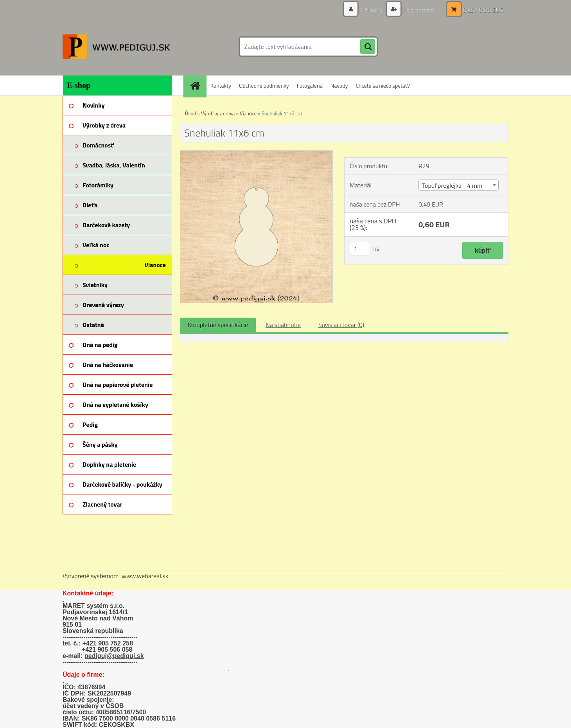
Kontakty (221, 85)
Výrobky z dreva (218, 113)
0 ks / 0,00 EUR (483, 10)
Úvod (190, 113)
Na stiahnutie (283, 325)
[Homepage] (198, 85)
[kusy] (359, 249)
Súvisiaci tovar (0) (341, 325)
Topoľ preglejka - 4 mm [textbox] (452, 185)
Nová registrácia (416, 10)
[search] (368, 47)
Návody (339, 85)
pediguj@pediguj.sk (114, 656)
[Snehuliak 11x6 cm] (256, 154)
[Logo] (116, 47)
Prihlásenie (363, 10)
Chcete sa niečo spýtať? (383, 85)
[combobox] (459, 185)
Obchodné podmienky (264, 85)
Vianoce (248, 113)
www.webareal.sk (145, 576)
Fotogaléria (310, 85)
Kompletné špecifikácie (218, 325)
